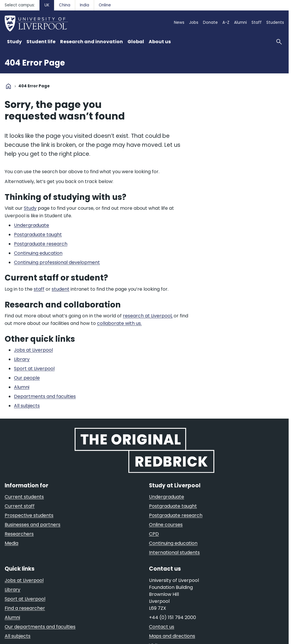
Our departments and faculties (40, 627)
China (65, 5)
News (179, 22)
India (85, 5)
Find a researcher (25, 608)
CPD (154, 534)
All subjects (18, 636)
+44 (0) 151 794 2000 (172, 617)
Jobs (194, 22)
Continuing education (173, 543)
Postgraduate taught (173, 506)
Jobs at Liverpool (24, 580)
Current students (24, 497)
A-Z (226, 22)
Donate (210, 22)
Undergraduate (167, 497)
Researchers (19, 534)
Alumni (240, 22)
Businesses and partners (33, 525)
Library (12, 590)
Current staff (20, 506)
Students (275, 22)
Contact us (162, 627)
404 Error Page (35, 63)
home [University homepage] (8, 86)
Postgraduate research (176, 515)
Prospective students (29, 515)
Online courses (166, 525)
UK (47, 5)
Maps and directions (172, 636)
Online (105, 5)
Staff (257, 22)
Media (11, 543)
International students (174, 552)
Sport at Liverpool (25, 599)
